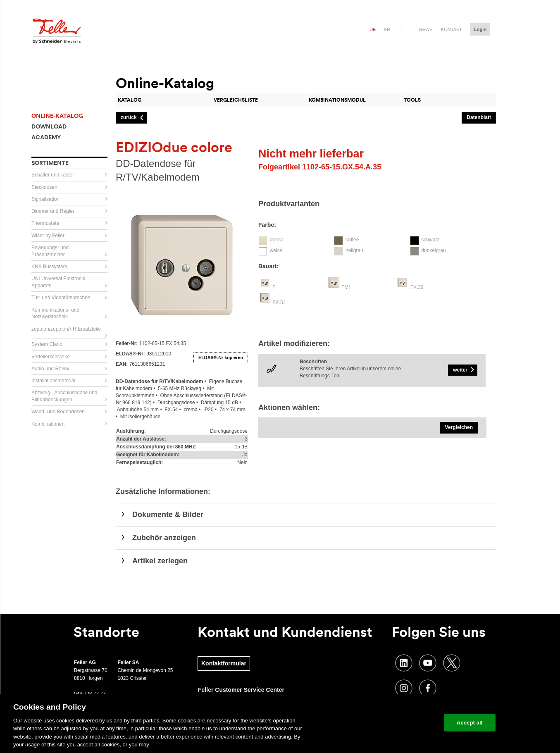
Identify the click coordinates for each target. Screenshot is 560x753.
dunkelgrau (433, 250)
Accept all (470, 723)
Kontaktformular (224, 663)
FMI (346, 287)
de (373, 29)
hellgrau (354, 250)
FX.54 (279, 303)
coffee (352, 240)
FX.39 (417, 287)
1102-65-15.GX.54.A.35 (342, 167)
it (400, 29)
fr (387, 29)
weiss (276, 250)
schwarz (430, 240)
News (426, 29)
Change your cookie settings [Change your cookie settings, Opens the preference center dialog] (399, 723)
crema (277, 240)
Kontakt (452, 29)
